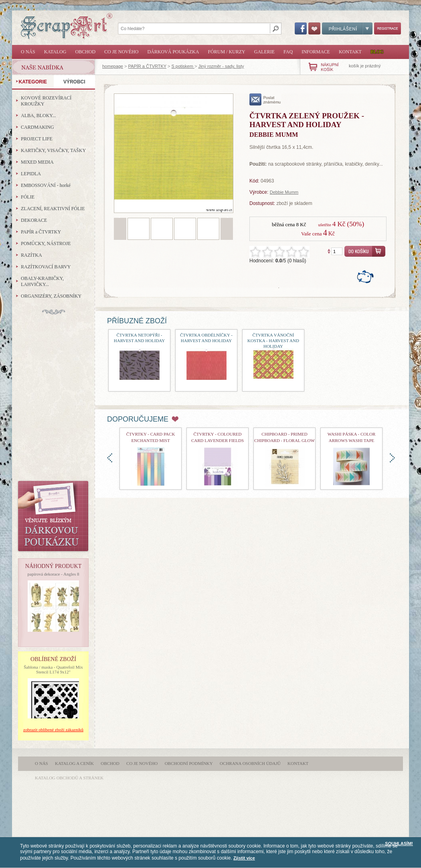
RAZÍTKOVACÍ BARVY (46, 267)
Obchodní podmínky (189, 763)
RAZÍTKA (31, 255)
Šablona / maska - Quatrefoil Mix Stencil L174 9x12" (53, 669)
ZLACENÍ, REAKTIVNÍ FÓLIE (53, 209)
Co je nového (121, 52)
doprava (392, 458)
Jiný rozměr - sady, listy (221, 66)
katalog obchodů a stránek (69, 778)
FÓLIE (28, 197)
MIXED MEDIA (37, 162)
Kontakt (350, 52)
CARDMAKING (37, 127)
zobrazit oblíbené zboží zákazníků (53, 730)
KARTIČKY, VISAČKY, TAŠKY (53, 150)
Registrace (388, 28)
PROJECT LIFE (37, 139)
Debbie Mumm (284, 192)
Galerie (264, 52)
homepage (113, 66)
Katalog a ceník (74, 763)
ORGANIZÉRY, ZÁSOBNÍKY (51, 296)
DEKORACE (34, 220)
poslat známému (265, 99)
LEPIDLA (31, 174)
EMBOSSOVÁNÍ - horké (46, 185)
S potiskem (183, 66)
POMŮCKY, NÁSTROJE (46, 243)
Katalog (55, 52)
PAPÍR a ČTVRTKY (147, 66)
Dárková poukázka (173, 52)
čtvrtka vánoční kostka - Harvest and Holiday (273, 341)
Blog (377, 52)
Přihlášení (347, 28)
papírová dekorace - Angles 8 (54, 574)
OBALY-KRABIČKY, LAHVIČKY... (42, 281)
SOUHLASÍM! (399, 844)
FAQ (288, 52)
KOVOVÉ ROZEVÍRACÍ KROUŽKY (46, 101)
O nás (28, 52)
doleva (110, 458)
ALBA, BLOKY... (38, 116)
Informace (316, 52)
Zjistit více (244, 858)
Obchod (85, 52)
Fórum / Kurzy (226, 52)
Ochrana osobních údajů (250, 763)
